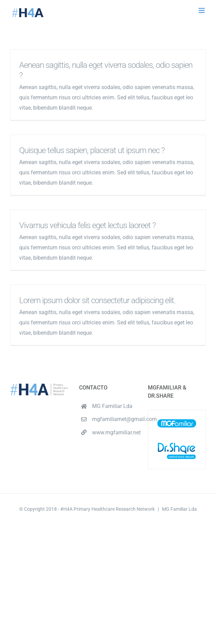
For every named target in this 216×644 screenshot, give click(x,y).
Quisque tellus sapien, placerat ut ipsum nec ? (92, 150)
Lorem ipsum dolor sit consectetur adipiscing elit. (97, 300)
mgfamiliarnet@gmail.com (115, 419)
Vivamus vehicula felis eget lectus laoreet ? (87, 225)
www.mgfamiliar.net (115, 432)
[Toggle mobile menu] (202, 10)
